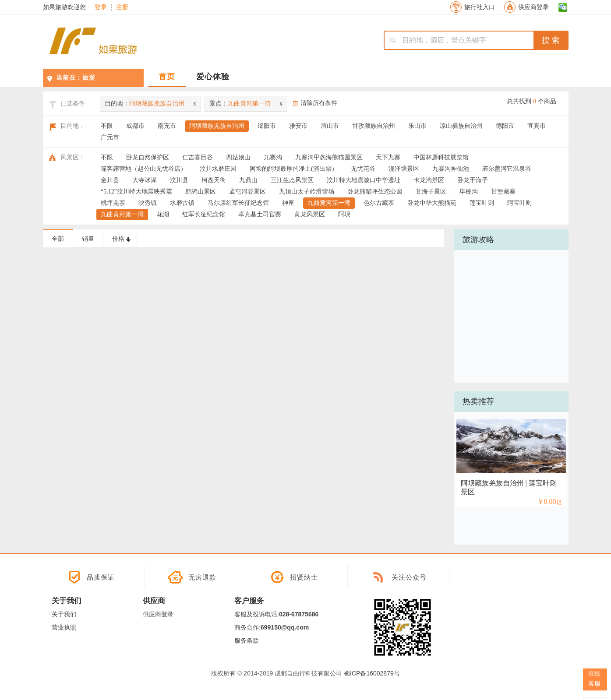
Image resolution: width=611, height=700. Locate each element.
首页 (167, 77)
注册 (122, 7)
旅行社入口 (480, 7)
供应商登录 (533, 7)
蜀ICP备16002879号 (372, 673)
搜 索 (551, 40)
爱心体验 (213, 77)
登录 (101, 7)
